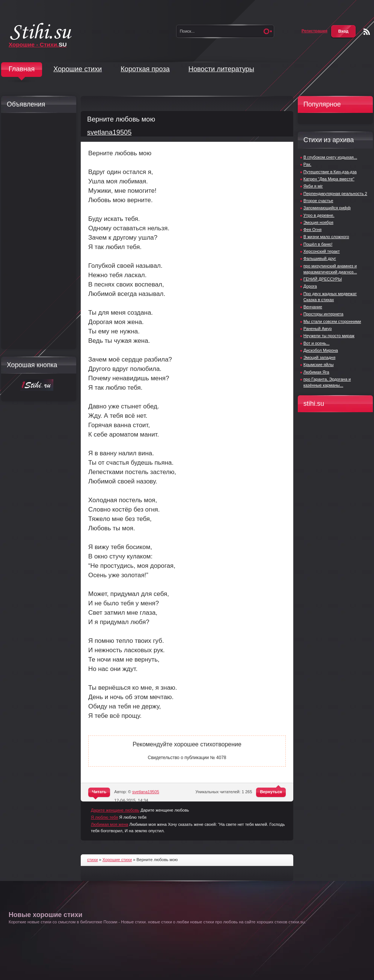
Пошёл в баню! (318, 244)
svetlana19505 (109, 132)
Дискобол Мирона (321, 350)
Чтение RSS (367, 32)
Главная (22, 69)
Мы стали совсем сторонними (332, 321)
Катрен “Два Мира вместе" (329, 179)
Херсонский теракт (322, 251)
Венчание (313, 307)
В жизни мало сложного (326, 237)
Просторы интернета (323, 314)
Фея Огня (312, 230)
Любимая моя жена (109, 824)
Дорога (310, 286)
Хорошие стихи (78, 69)
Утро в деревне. (319, 215)
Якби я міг (313, 186)
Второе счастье (318, 201)
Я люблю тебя (104, 817)
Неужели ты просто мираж (329, 336)
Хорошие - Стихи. (38, 44)
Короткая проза (145, 69)
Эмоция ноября (318, 222)
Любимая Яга (316, 372)
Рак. (307, 164)
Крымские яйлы (318, 365)
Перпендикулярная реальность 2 (335, 194)
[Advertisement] (37, 231)
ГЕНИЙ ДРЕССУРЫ (323, 279)
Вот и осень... (317, 343)
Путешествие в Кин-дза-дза (330, 172)
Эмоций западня (319, 357)
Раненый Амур (317, 329)
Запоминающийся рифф (327, 208)
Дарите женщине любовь (115, 810)
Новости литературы (221, 69)
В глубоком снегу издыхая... (330, 157)
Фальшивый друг (320, 258)
